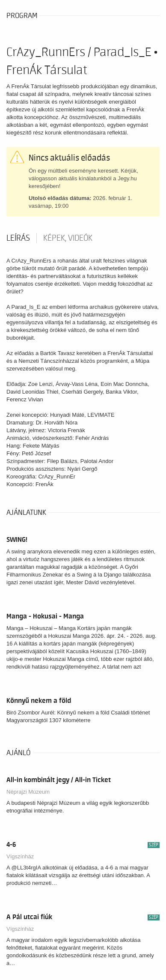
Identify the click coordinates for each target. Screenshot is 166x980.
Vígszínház (20, 856)
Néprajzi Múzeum (28, 792)
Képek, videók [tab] (68, 238)
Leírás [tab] (18, 238)
